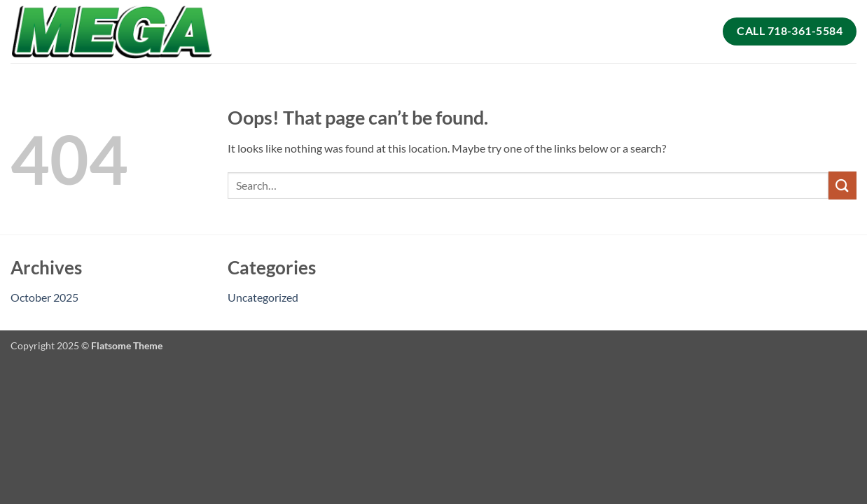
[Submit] (842, 185)
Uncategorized (263, 297)
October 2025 (44, 297)
